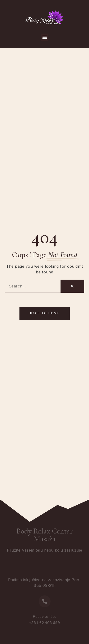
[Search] (72, 286)
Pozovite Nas (45, 617)
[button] (45, 37)
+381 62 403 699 (44, 623)
